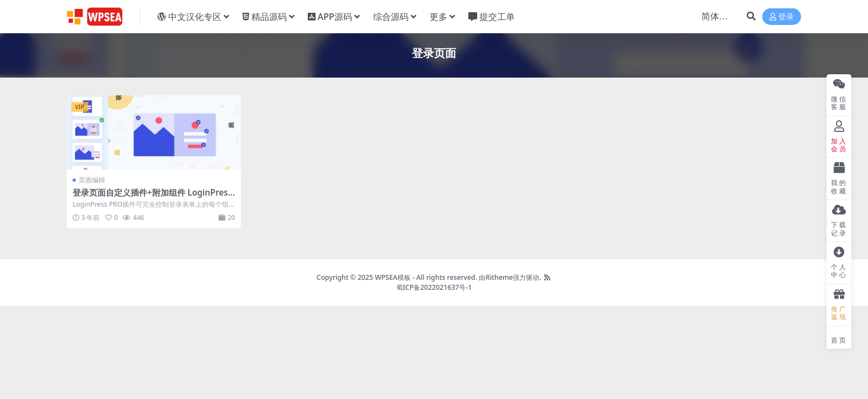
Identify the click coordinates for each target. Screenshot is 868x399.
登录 (782, 17)
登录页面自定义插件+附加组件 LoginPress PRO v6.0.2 (152, 197)
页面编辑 (92, 180)
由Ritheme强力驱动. (510, 277)
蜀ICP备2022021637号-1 (434, 287)
